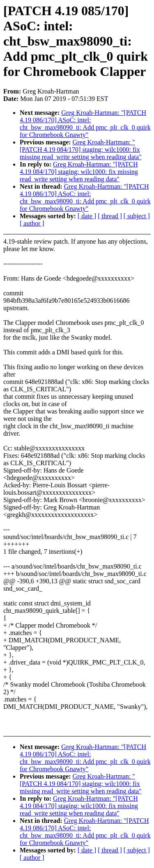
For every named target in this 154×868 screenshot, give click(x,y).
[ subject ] (137, 216)
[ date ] (87, 216)
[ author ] (32, 223)
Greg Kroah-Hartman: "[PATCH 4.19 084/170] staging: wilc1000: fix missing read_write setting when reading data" (81, 150)
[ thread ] (110, 216)
